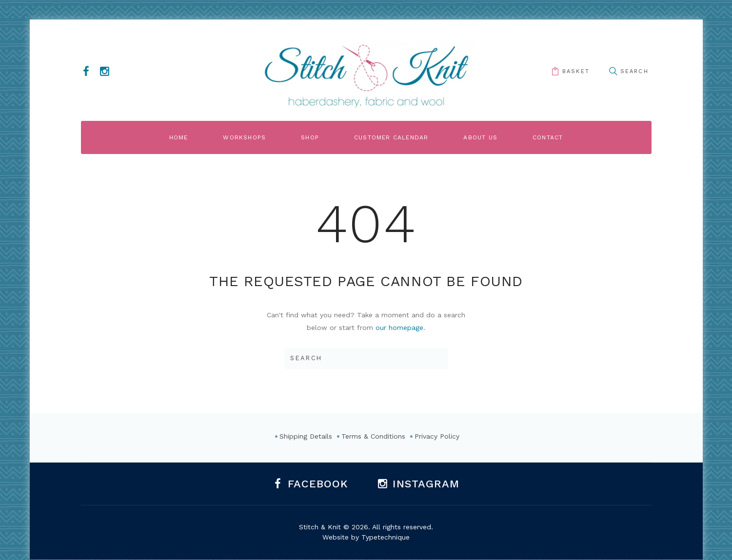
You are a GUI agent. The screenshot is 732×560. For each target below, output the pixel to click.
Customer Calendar (391, 137)
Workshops (244, 137)
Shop (310, 137)
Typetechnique (386, 537)
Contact (548, 137)
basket (576, 71)
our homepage (399, 328)
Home (179, 137)
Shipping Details (306, 436)
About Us (480, 137)
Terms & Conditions (373, 436)
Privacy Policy (437, 436)
